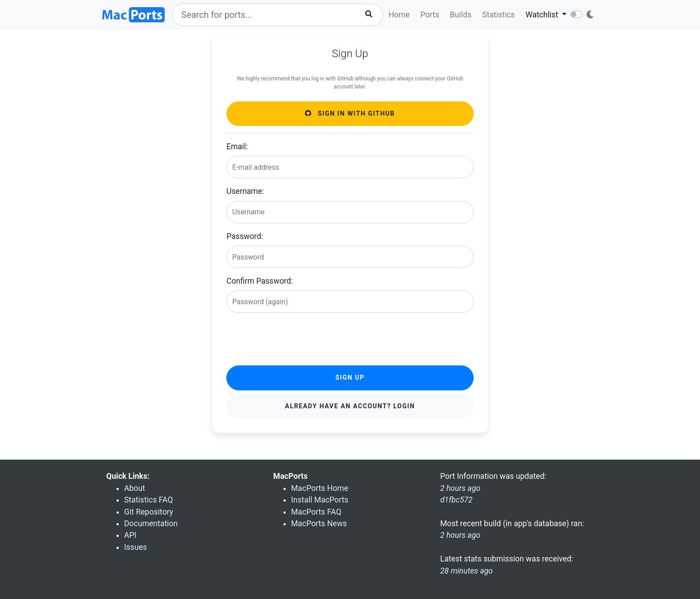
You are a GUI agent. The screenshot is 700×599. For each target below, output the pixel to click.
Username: (245, 191)
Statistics (498, 15)
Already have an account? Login (350, 406)
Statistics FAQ (148, 500)
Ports (430, 15)
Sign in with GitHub (350, 113)
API (130, 535)
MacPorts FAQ (316, 512)
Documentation (151, 524)
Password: (245, 236)
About (135, 488)
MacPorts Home (320, 488)
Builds (461, 15)
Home (399, 15)
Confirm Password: (260, 281)
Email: (237, 147)
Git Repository (149, 512)
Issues (135, 547)
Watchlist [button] (543, 15)
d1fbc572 (456, 500)
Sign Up (350, 377)
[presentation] (294, 337)
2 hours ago (460, 535)
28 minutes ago (467, 571)
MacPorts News (319, 524)
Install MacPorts (320, 500)
